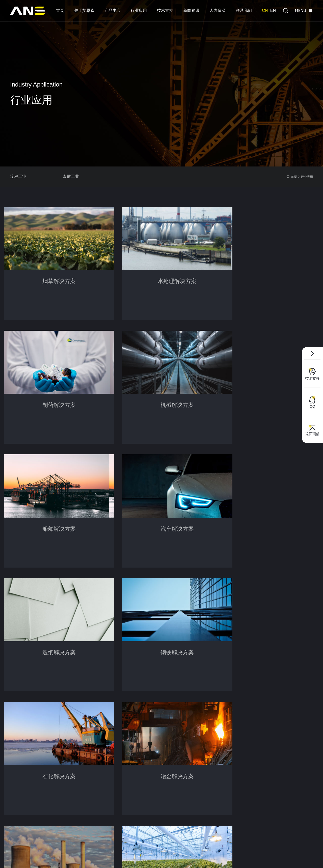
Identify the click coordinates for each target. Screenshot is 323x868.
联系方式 (233, 723)
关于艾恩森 (20, 723)
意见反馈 (111, 757)
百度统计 (137, 858)
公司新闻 (142, 734)
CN (265, 10)
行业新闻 (142, 742)
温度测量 (51, 757)
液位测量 (51, 749)
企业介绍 (17, 734)
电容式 (49, 789)
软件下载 (111, 742)
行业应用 (307, 177)
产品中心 (52, 723)
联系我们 (203, 723)
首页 (292, 177)
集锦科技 (306, 858)
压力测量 (51, 734)
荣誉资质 (17, 742)
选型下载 (111, 734)
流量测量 (51, 765)
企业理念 (17, 749)
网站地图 (273, 858)
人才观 (170, 734)
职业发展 (172, 742)
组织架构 (17, 757)
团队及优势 (19, 765)
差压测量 (51, 742)
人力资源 (173, 723)
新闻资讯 (143, 723)
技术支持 (112, 723)
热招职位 (172, 749)
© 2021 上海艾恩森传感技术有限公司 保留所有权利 (50, 858)
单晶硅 (49, 781)
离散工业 (81, 176)
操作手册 (111, 749)
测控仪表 (51, 773)
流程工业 (18, 176)
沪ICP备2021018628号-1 (109, 858)
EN (273, 10)
